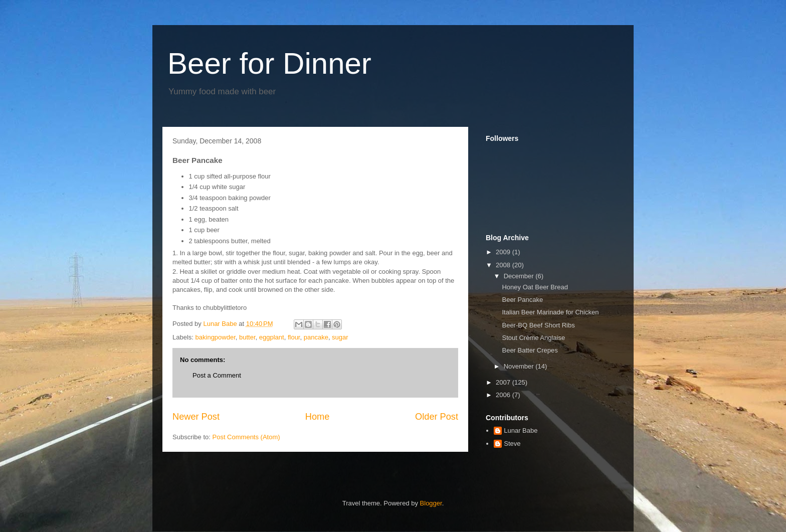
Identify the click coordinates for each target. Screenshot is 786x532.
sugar (340, 337)
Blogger (431, 503)
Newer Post (196, 417)
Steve (512, 444)
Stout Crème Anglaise (533, 338)
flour (294, 337)
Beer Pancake (522, 300)
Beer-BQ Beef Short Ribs (538, 325)
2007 (504, 382)
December (520, 276)
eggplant (272, 337)
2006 (504, 395)
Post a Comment (217, 375)
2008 (504, 265)
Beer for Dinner (269, 63)
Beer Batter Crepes (530, 350)
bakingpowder (216, 337)
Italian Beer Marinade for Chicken (550, 312)
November (520, 366)
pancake (316, 337)
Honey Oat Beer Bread (535, 287)
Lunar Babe (521, 430)
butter (247, 337)
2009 (504, 252)
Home (318, 417)
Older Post (437, 417)
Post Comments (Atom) (246, 437)
